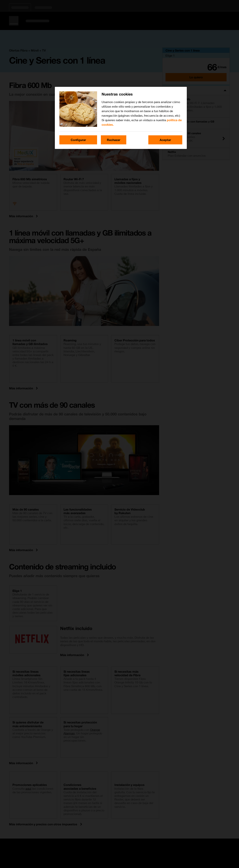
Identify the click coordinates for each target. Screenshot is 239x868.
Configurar (78, 140)
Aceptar (165, 140)
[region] (121, 118)
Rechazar (114, 140)
